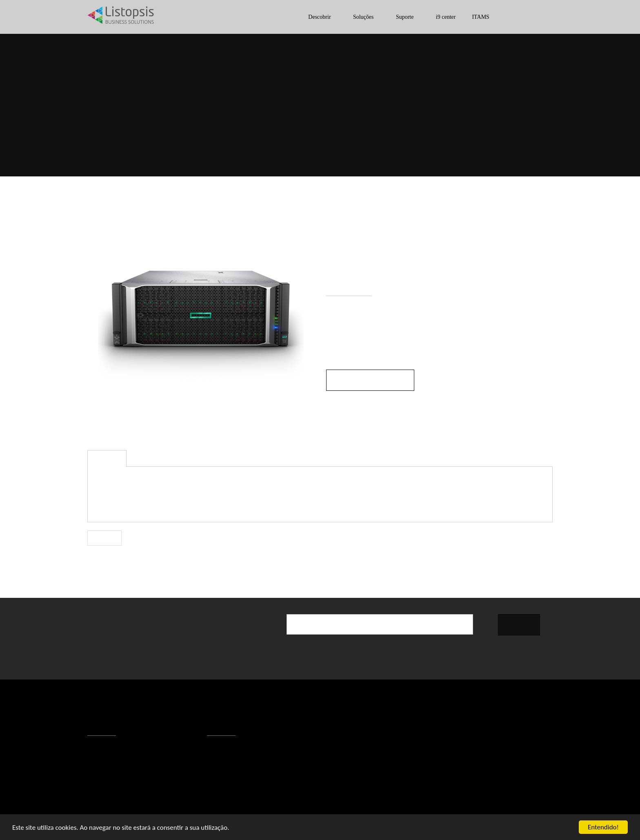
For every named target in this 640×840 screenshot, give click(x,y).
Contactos (107, 760)
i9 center (442, 17)
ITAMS (477, 17)
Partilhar (539, 536)
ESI (491, 122)
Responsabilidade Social (126, 790)
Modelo (337, 417)
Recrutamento (112, 800)
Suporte (398, 17)
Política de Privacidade (123, 780)
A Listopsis (108, 749)
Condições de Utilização (126, 770)
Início (424, 122)
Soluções (354, 17)
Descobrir (307, 17)
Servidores (524, 122)
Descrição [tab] (107, 459)
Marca (335, 404)
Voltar (105, 538)
